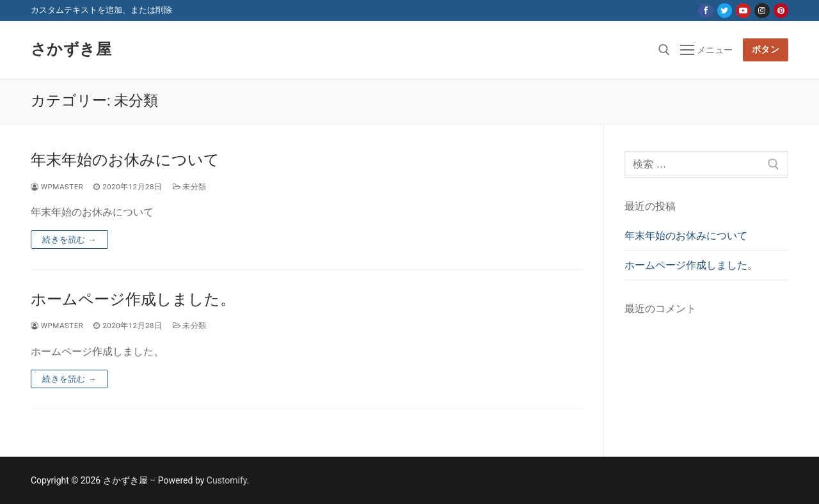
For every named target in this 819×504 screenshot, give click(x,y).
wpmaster (57, 187)
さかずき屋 (71, 49)
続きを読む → (69, 240)
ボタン (766, 49)
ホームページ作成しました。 (133, 299)
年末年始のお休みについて (125, 160)
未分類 (190, 187)
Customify (227, 480)
